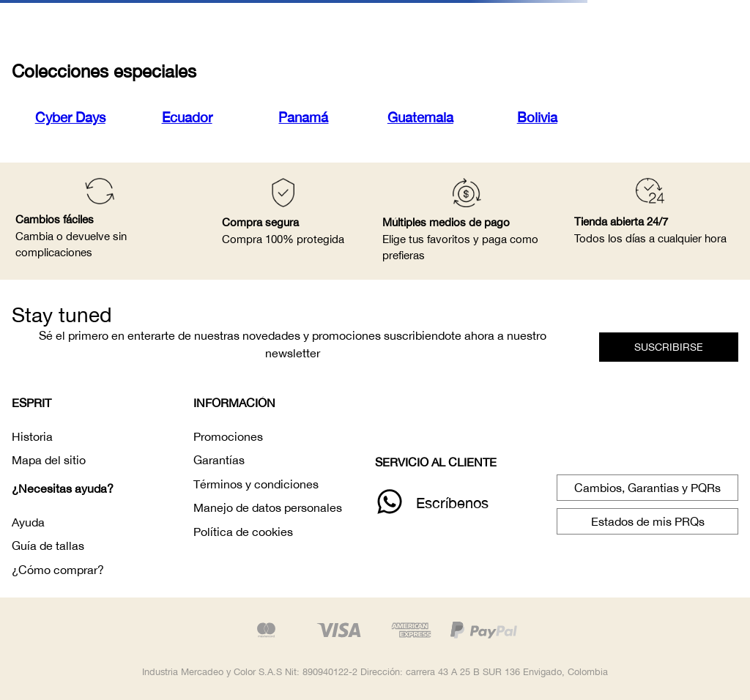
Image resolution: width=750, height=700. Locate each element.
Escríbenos (452, 503)
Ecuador (187, 117)
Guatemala (420, 117)
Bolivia (537, 117)
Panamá (303, 117)
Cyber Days (70, 117)
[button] (669, 347)
